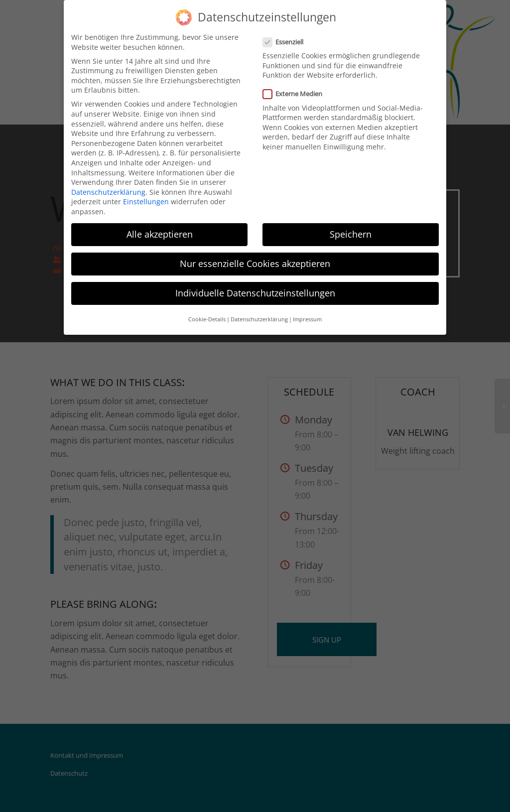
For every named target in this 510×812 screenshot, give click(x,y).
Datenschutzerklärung (108, 192)
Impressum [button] (307, 319)
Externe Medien (297, 94)
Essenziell (287, 42)
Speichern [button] (351, 234)
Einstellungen (146, 202)
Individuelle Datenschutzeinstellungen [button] (255, 293)
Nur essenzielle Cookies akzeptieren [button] (255, 264)
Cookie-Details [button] (207, 319)
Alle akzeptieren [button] (160, 234)
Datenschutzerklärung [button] (259, 319)
